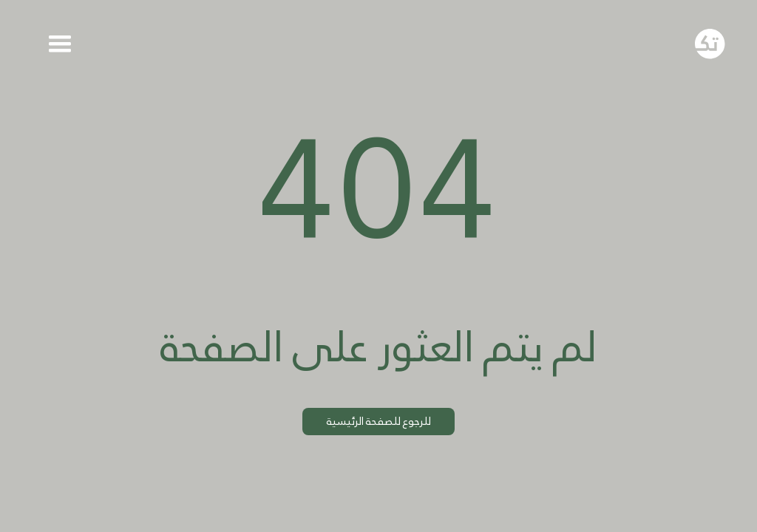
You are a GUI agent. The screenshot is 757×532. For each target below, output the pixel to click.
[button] (60, 44)
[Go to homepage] (710, 44)
